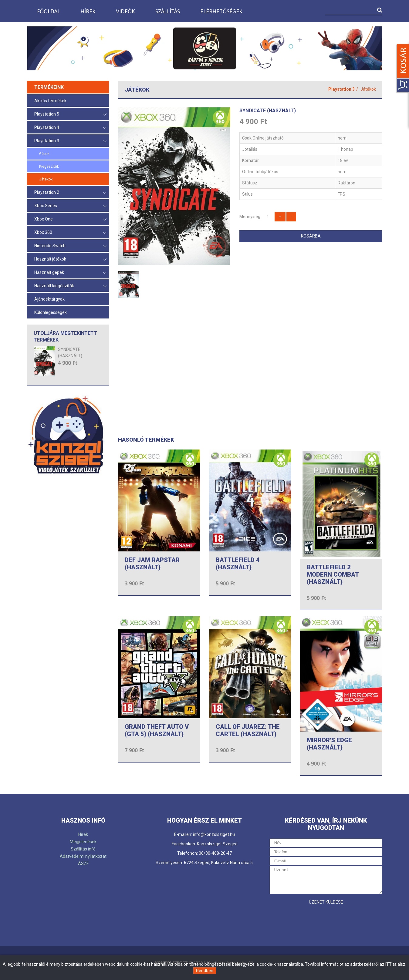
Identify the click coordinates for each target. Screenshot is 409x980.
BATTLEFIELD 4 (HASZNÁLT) (238, 564)
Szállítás (168, 11)
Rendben (205, 971)
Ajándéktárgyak (49, 299)
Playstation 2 (70, 193)
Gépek (44, 154)
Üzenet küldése (326, 902)
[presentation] (316, 920)
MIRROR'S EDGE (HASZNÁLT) (329, 744)
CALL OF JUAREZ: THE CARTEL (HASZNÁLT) (248, 730)
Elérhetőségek (221, 11)
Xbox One (70, 219)
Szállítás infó (83, 849)
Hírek (88, 11)
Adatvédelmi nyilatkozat (83, 856)
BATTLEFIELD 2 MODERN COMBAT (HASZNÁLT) (333, 574)
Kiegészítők (49, 167)
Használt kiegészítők (70, 286)
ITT (389, 964)
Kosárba (311, 236)
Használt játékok (70, 259)
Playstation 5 (70, 115)
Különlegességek (51, 312)
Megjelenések (83, 842)
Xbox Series (70, 206)
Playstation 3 (70, 141)
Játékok (46, 179)
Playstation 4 (70, 128)
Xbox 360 (70, 233)
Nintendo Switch (70, 246)
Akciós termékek (50, 101)
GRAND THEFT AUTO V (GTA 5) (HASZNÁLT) (157, 730)
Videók (125, 11)
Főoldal (49, 11)
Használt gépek (70, 273)
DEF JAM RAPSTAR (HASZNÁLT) (152, 564)
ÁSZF (83, 864)
